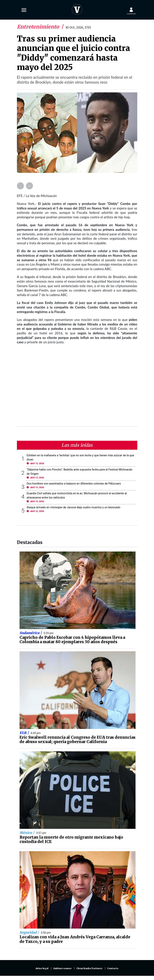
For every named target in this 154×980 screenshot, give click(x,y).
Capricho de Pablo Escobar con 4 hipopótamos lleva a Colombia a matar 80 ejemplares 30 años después (72, 640)
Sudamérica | (31, 633)
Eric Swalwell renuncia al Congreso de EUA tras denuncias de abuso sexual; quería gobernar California (78, 740)
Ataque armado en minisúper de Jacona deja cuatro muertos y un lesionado (74, 507)
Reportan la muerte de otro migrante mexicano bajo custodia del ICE (71, 840)
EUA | (25, 733)
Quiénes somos (62, 968)
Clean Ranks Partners (89, 968)
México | (27, 833)
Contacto (113, 968)
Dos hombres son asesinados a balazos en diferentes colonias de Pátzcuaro (74, 484)
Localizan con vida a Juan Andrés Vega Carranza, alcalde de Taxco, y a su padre (75, 939)
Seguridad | (30, 932)
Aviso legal (42, 968)
